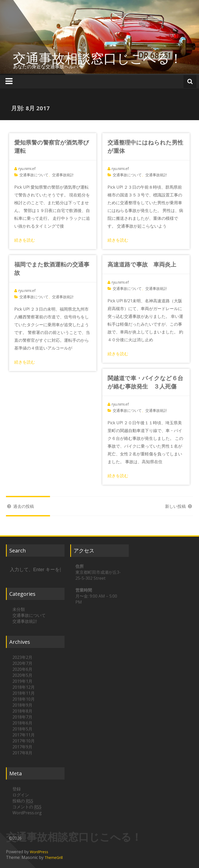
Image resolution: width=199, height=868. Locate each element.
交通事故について (34, 175)
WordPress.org (27, 813)
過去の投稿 (20, 506)
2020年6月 (22, 669)
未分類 (19, 609)
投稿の (23, 801)
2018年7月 (22, 717)
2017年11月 (24, 735)
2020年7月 (22, 663)
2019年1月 (22, 681)
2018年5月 (22, 729)
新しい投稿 (179, 506)
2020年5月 (22, 675)
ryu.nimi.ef (27, 169)
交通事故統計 (63, 175)
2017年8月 (22, 753)
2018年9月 (22, 705)
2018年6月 (22, 723)
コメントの (27, 807)
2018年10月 (24, 699)
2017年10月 (24, 741)
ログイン (21, 795)
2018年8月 (22, 711)
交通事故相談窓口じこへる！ (98, 58)
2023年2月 (22, 657)
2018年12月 (24, 687)
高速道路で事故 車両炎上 (142, 264)
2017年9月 (22, 747)
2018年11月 (24, 693)
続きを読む (25, 240)
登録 (17, 789)
